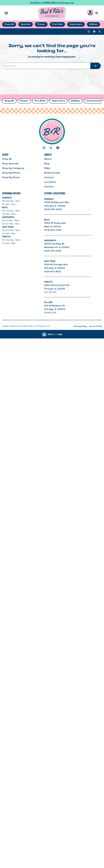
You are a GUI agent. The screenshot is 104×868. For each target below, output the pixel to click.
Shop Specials (10, 164)
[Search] (95, 66)
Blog (47, 164)
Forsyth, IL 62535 (55, 289)
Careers (49, 187)
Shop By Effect (11, 173)
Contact (49, 178)
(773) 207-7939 (53, 230)
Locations (50, 182)
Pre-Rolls (40, 101)
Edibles (76, 101)
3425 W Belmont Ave (57, 202)
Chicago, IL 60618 (55, 206)
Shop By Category (13, 168)
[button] (97, 13)
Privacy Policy (80, 326)
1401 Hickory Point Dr (57, 285)
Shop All (9, 101)
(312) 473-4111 (52, 272)
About (48, 159)
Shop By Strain (11, 178)
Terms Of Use (95, 326)
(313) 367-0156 (53, 251)
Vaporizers (58, 101)
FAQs (47, 168)
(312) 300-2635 (53, 210)
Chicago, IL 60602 (55, 309)
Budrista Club (52, 173)
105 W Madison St (55, 306)
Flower (24, 101)
